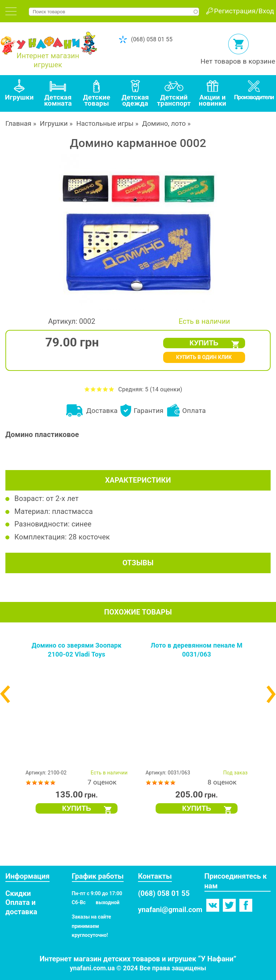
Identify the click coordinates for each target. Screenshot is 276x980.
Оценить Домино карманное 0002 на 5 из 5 (112, 389)
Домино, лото (164, 123)
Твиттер (229, 905)
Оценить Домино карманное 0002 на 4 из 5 (105, 389)
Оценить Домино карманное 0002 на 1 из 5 (87, 389)
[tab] (11, 11)
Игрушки (54, 123)
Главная (18, 123)
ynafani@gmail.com (170, 910)
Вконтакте (213, 905)
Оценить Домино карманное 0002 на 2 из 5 (93, 389)
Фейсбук (246, 905)
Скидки (18, 893)
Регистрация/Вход (244, 11)
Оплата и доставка (21, 907)
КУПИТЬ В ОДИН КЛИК (204, 357)
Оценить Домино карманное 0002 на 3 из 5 (99, 389)
